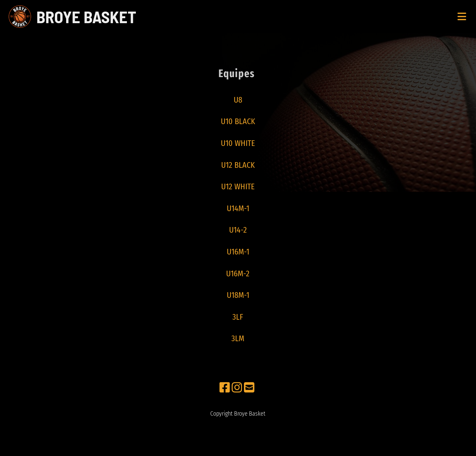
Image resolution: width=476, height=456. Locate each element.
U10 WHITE (238, 143)
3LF (238, 317)
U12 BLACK (238, 165)
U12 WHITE (238, 187)
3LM (238, 339)
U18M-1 (238, 295)
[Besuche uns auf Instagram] (237, 388)
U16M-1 (238, 252)
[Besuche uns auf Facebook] (225, 388)
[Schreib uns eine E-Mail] (249, 388)
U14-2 (238, 230)
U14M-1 (238, 208)
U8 (238, 100)
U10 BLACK (238, 121)
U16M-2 (238, 274)
